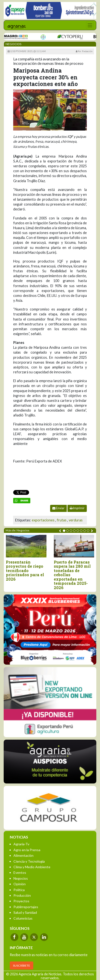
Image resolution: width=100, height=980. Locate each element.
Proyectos (21, 901)
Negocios (21, 878)
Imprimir (77, 508)
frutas (62, 520)
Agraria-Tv (21, 844)
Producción (22, 895)
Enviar (58, 508)
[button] (64, 531)
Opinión (20, 884)
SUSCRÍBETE (22, 966)
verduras (76, 520)
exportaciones (43, 520)
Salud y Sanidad (25, 912)
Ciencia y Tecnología (29, 861)
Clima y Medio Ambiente (32, 867)
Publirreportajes (26, 907)
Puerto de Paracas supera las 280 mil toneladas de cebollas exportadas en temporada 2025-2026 (72, 575)
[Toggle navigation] (90, 25)
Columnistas (23, 918)
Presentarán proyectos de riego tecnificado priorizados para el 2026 (25, 571)
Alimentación (23, 855)
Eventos (20, 872)
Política (19, 890)
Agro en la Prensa (27, 850)
